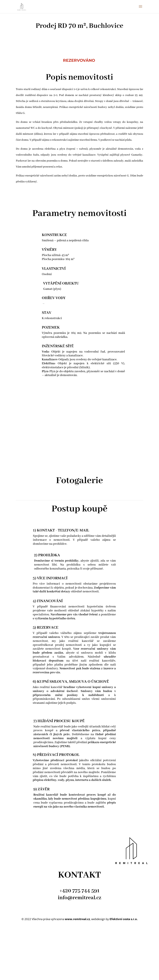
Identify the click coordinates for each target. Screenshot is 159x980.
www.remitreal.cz (77, 919)
